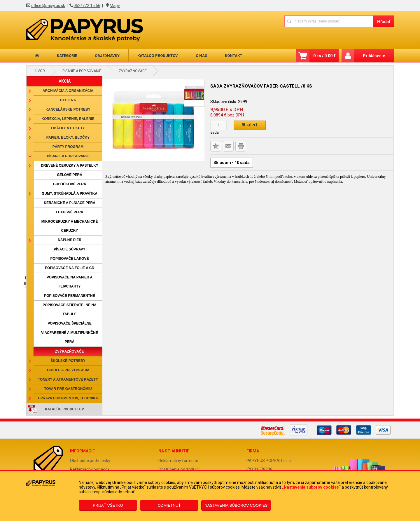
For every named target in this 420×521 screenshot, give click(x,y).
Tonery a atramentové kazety (68, 379)
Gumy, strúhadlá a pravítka (70, 194)
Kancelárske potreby (68, 109)
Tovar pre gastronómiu (68, 389)
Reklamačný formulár (178, 461)
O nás (201, 56)
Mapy (115, 6)
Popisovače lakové (70, 259)
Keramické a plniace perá (69, 203)
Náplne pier (70, 240)
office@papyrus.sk (48, 6)
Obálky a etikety (68, 128)
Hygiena (68, 100)
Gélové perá (70, 175)
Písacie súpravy (69, 249)
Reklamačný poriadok (90, 469)
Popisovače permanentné (69, 296)
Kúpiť (250, 125)
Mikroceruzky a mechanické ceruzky (70, 226)
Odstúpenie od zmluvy (179, 469)
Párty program (68, 147)
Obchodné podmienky (90, 461)
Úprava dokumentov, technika (68, 398)
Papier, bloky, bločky (68, 137)
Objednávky (107, 56)
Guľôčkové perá (69, 184)
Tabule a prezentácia (68, 370)
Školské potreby (68, 361)
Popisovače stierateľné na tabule (70, 310)
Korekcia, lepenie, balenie (68, 119)
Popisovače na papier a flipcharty (70, 282)
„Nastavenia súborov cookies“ (311, 487)
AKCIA (65, 81)
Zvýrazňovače (133, 71)
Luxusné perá (69, 212)
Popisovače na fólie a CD (70, 268)
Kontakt (233, 56)
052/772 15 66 (87, 6)
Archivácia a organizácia (68, 91)
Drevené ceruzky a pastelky (70, 165)
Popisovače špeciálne (69, 323)
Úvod (40, 71)
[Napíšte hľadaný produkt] (329, 21)
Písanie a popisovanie (82, 71)
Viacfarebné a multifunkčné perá (70, 337)
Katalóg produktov (158, 56)
